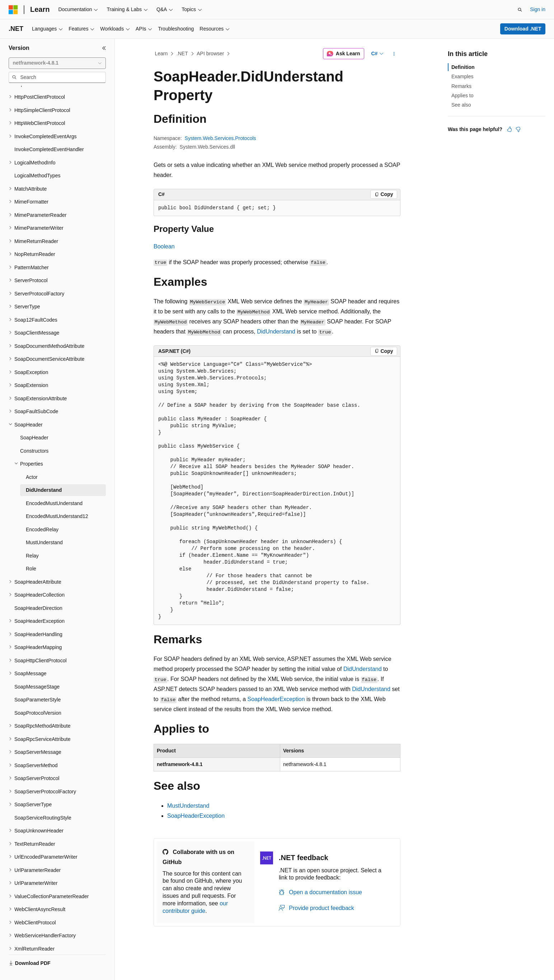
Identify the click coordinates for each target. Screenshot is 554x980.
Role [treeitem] (31, 552)
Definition (463, 67)
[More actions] (394, 54)
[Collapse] (104, 48)
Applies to (462, 95)
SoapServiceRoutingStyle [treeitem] (43, 801)
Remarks (461, 86)
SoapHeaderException (276, 699)
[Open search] (520, 10)
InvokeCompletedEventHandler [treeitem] (49, 132)
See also (461, 105)
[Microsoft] (13, 10)
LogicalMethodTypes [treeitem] (37, 159)
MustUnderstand (188, 806)
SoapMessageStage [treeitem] (37, 670)
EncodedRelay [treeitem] (42, 513)
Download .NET (523, 29)
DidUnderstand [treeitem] (44, 473)
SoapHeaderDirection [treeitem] (38, 591)
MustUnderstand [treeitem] (44, 526)
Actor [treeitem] (32, 460)
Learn (161, 53)
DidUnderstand (276, 332)
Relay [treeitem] (32, 539)
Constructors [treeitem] (34, 434)
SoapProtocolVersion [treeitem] (38, 696)
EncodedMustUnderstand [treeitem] (54, 486)
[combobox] (57, 63)
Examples (462, 76)
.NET (182, 53)
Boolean (164, 246)
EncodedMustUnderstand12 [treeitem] (57, 499)
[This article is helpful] (510, 129)
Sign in (538, 9)
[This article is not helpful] (518, 129)
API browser (210, 53)
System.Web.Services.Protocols (220, 138)
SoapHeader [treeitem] (34, 421)
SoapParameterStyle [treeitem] (37, 683)
